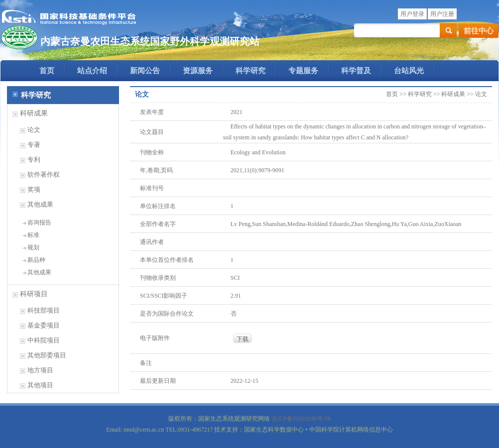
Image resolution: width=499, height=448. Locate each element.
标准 (33, 235)
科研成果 (34, 113)
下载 (243, 339)
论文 (34, 130)
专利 (34, 160)
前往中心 (479, 31)
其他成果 (40, 204)
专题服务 (303, 71)
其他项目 (40, 385)
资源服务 (198, 71)
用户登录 (412, 14)
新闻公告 (145, 71)
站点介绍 (92, 71)
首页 (47, 71)
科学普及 (356, 71)
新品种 (36, 260)
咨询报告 (39, 223)
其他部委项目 (47, 355)
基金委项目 (44, 325)
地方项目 (40, 370)
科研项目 (34, 294)
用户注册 (442, 14)
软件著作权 (44, 174)
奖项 (34, 189)
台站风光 (409, 71)
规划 (33, 247)
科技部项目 (44, 310)
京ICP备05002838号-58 (301, 419)
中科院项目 (44, 340)
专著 (34, 145)
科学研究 (250, 71)
